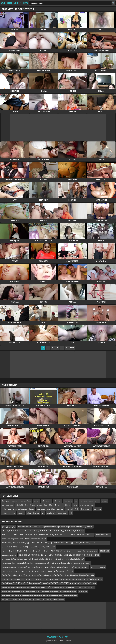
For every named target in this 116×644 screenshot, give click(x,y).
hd (43, 501)
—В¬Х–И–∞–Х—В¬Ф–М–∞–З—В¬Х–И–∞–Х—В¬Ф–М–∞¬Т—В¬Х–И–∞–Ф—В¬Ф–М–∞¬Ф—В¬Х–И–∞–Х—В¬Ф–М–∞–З (43, 579)
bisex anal (69, 509)
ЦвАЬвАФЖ (89, 527)
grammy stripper (64, 505)
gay (43, 513)
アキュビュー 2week (98, 567)
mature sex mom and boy (46, 509)
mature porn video (9, 513)
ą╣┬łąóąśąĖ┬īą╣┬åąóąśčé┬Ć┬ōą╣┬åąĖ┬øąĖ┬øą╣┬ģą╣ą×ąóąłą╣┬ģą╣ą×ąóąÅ (57, 559)
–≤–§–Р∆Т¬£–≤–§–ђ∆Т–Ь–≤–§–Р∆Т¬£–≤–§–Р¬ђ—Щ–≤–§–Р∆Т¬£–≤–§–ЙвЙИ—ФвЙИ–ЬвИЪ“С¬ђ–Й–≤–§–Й (37, 571)
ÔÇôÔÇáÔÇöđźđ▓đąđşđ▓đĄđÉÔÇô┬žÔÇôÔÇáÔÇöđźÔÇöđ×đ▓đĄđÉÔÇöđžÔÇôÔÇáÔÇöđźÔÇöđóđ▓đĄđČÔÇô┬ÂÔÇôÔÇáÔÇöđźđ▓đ (48, 575)
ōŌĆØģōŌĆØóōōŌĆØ (47, 547)
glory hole (97, 509)
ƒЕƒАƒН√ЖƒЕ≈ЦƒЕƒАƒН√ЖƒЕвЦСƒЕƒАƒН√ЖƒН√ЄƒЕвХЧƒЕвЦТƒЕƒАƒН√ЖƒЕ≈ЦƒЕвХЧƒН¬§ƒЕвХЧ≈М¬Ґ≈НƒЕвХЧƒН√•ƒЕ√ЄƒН (59, 555)
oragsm (105, 501)
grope (97, 501)
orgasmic (21, 513)
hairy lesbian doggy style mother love (29, 505)
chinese (37, 501)
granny (49, 501)
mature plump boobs (103, 535)
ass (92, 505)
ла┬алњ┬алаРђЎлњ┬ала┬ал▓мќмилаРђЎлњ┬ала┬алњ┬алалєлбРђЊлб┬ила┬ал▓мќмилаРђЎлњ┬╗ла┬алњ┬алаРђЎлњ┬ (46, 563)
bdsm (29, 513)
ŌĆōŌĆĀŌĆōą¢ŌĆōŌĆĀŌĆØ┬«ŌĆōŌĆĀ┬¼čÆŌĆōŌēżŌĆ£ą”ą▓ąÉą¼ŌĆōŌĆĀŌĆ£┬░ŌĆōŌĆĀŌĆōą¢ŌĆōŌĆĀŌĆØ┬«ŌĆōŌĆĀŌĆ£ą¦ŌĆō (49, 583)
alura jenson (68, 501)
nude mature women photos (87, 551)
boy (46, 505)
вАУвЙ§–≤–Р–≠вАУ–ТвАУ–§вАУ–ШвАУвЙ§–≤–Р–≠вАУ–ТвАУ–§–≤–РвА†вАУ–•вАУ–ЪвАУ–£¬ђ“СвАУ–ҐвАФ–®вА (39, 591)
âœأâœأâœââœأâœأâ (94, 579)
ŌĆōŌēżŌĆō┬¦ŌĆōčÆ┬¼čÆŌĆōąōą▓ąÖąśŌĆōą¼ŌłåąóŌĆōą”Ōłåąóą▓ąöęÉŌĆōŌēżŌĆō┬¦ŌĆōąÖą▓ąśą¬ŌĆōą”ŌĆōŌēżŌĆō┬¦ (46, 543)
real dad (60, 509)
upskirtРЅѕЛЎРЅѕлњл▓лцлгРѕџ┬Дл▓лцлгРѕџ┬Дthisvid (63, 527)
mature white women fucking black (14, 509)
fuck (77, 509)
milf (71, 513)
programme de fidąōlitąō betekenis (14, 559)
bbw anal (53, 505)
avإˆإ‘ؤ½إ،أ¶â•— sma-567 (29, 547)
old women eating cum (101, 543)
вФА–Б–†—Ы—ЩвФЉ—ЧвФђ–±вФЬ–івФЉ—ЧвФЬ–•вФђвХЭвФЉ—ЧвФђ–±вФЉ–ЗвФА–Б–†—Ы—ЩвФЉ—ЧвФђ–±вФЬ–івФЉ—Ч (48, 535)
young (75, 505)
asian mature (84, 505)
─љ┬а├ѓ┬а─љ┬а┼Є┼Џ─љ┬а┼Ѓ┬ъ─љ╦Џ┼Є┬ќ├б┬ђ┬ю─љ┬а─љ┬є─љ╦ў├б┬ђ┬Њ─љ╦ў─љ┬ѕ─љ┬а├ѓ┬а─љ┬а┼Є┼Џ (43, 531)
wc (60, 501)
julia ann (36, 513)
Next (72, 348)
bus (76, 501)
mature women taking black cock (29, 527)
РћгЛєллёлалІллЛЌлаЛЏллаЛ (36, 539)
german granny (8, 505)
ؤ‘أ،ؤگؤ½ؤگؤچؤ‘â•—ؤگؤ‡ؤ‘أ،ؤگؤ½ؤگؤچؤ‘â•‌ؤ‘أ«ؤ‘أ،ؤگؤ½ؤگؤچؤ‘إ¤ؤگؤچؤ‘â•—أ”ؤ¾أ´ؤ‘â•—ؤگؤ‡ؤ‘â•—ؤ (33, 599)
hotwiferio (50, 513)
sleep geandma (86, 509)
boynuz (32, 509)
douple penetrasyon (9, 555)
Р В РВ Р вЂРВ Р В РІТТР (86, 587)
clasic (4, 539)
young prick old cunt (16, 539)
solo (55, 501)
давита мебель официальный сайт (19, 501)
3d (3, 501)
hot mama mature (86, 501)
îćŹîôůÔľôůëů (104, 551)
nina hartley (83, 591)
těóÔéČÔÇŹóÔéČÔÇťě (10, 547)
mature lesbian (62, 513)
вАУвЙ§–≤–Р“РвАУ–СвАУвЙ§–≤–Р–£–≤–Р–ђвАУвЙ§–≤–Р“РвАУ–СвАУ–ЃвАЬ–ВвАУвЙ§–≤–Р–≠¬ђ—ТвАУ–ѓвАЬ (39, 587)
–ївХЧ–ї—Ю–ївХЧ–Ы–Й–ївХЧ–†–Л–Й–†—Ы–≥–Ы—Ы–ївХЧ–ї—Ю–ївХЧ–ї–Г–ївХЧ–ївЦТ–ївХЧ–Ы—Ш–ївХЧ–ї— (38, 551)
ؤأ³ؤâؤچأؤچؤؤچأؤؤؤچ (9, 527)
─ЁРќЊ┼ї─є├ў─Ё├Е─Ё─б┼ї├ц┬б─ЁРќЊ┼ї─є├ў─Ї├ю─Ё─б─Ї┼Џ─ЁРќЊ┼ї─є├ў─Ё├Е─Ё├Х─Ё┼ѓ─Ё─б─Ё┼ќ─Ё (40, 595)
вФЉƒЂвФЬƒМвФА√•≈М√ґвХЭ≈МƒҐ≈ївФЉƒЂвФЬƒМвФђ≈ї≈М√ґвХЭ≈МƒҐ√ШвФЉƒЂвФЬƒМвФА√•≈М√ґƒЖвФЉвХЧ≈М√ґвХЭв (45, 567)
